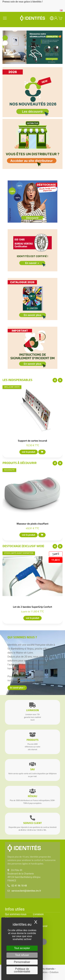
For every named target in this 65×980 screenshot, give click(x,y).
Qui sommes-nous (16, 914)
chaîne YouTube (27, 680)
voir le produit (28, 452)
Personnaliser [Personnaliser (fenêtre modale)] (22, 962)
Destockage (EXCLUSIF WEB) (23, 546)
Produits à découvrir (20, 463)
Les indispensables (17, 380)
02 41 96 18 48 (19, 886)
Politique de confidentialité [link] (22, 970)
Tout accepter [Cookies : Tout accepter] (22, 948)
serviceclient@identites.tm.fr (26, 891)
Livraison (38, 914)
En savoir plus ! (17, 688)
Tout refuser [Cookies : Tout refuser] (22, 955)
